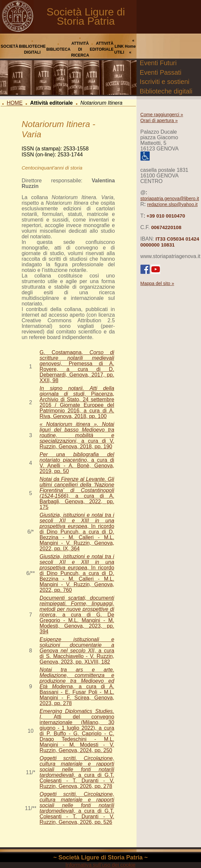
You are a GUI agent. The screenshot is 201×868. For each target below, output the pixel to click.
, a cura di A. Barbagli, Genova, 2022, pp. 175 (77, 493)
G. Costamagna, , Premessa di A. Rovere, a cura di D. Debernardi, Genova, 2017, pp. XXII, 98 (77, 366)
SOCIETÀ (9, 46)
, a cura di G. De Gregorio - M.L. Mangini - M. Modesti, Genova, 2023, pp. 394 (77, 615)
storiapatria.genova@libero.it (170, 198)
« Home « (130, 46)
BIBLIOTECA (58, 49)
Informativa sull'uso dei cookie (100, 865)
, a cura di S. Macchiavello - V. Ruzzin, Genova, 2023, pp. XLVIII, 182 (77, 651)
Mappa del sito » (157, 283)
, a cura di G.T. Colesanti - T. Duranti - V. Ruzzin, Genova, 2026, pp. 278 (77, 772)
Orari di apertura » (159, 120)
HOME (15, 103)
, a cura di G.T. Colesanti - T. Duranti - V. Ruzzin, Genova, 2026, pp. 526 (77, 808)
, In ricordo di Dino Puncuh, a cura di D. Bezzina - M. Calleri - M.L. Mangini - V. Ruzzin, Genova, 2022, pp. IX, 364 (77, 532)
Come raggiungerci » (162, 115)
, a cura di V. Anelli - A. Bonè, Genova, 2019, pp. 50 (77, 463)
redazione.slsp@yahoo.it (172, 204)
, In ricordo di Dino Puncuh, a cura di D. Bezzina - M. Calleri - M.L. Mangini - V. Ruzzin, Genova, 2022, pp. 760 (77, 573)
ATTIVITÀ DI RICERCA (80, 49)
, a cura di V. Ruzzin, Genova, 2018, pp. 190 (77, 435)
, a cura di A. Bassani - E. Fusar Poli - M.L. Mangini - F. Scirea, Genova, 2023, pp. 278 (77, 686)
